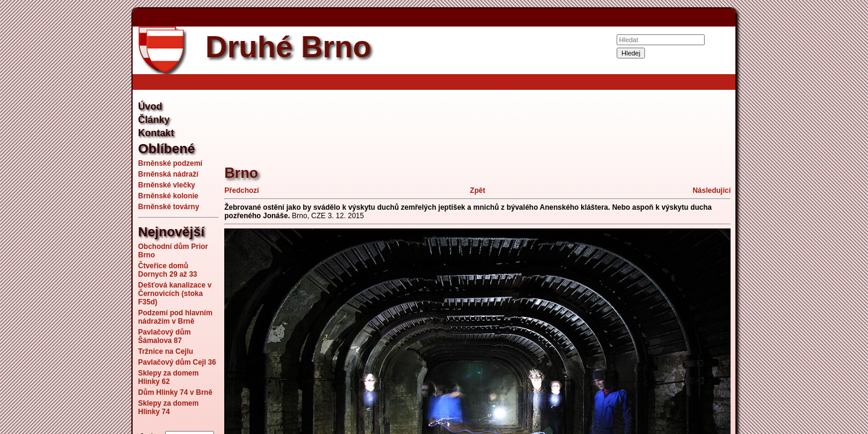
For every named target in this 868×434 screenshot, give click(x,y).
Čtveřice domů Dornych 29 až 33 (168, 270)
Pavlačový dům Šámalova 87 (164, 336)
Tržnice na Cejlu (165, 351)
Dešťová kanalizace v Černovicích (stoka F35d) (175, 294)
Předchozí (241, 190)
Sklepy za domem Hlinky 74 (168, 407)
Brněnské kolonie (168, 196)
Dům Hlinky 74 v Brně (175, 392)
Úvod (150, 106)
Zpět (478, 190)
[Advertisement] (72, 217)
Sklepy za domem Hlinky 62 (168, 377)
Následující (712, 190)
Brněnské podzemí (170, 163)
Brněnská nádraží (168, 174)
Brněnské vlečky (167, 185)
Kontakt (156, 133)
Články (154, 120)
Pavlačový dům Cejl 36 (177, 362)
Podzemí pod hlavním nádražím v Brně (175, 317)
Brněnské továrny (168, 207)
